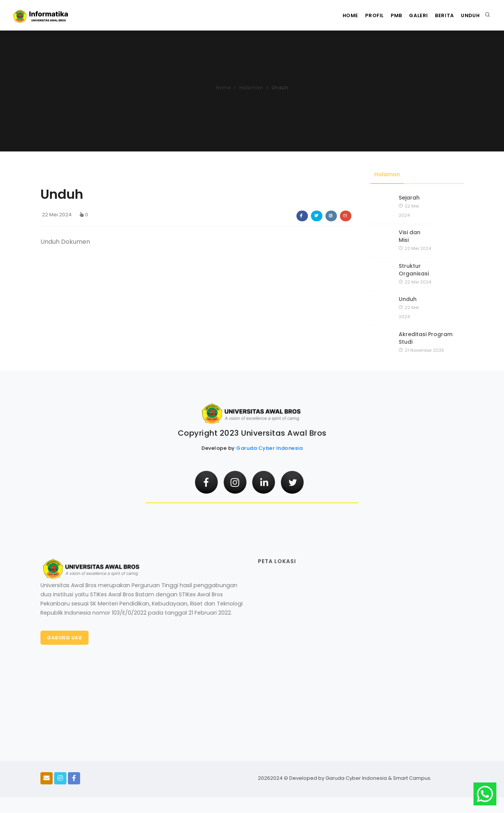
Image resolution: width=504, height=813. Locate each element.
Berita (440, 15)
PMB (386, 15)
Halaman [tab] (387, 175)
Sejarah (409, 198)
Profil (360, 15)
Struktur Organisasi (414, 270)
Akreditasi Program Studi (426, 338)
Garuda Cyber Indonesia (269, 448)
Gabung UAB (65, 638)
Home (333, 15)
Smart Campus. (412, 778)
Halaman (251, 88)
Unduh (469, 15)
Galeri (411, 15)
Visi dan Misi (410, 237)
